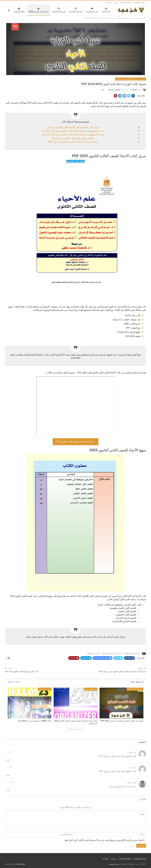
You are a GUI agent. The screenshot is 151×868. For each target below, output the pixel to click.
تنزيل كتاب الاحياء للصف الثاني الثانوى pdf (75, 442)
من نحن (116, 2)
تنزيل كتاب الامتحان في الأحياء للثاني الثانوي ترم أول (73, 127)
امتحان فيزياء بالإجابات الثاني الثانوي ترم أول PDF (73, 142)
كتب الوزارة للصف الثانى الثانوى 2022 (112, 654)
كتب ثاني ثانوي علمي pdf (94, 654)
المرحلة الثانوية (85, 10)
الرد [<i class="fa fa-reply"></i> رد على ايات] (7, 760)
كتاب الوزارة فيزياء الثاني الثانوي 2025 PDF (22, 671)
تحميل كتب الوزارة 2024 (31, 10)
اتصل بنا (109, 2)
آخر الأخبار (99, 10)
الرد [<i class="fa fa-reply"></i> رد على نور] (7, 775)
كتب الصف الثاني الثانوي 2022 (133, 654)
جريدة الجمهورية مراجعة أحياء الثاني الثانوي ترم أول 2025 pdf (73, 131)
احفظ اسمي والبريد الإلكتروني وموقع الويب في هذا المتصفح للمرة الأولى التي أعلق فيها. (104, 840)
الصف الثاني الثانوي (122, 79)
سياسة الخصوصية (139, 2)
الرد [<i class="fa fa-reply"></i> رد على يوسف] (7, 790)
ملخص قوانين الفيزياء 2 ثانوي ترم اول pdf (73, 138)
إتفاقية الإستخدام (126, 2)
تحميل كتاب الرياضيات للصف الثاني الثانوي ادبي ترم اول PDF (122, 671)
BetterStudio (21, 864)
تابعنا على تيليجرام (75, 161)
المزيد (15, 10)
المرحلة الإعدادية (68, 10)
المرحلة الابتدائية (51, 10)
